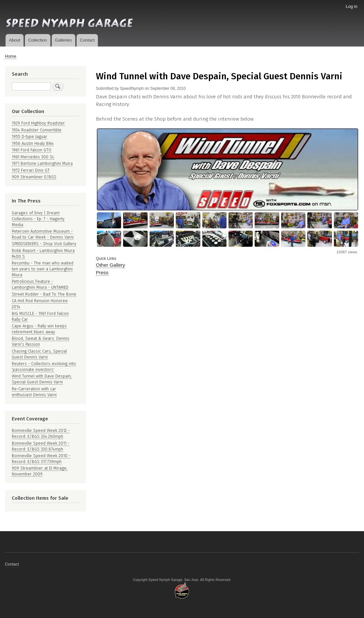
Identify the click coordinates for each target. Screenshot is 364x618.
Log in (351, 6)
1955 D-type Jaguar (29, 136)
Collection (37, 40)
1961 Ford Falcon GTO (32, 150)
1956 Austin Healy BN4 (33, 143)
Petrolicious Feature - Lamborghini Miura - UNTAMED (40, 284)
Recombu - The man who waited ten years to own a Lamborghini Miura (43, 269)
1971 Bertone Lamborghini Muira (42, 163)
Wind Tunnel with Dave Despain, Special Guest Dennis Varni (42, 379)
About (14, 40)
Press (102, 272)
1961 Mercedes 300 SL (33, 157)
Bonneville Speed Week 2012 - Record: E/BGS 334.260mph (41, 433)
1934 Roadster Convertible (37, 130)
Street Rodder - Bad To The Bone (44, 294)
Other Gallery (110, 265)
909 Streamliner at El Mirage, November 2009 (40, 471)
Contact (87, 40)
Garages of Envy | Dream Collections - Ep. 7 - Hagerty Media (38, 219)
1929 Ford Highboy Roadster (38, 123)
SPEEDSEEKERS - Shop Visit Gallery (44, 244)
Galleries (63, 40)
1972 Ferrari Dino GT (31, 170)
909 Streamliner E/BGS (34, 177)
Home (11, 56)
